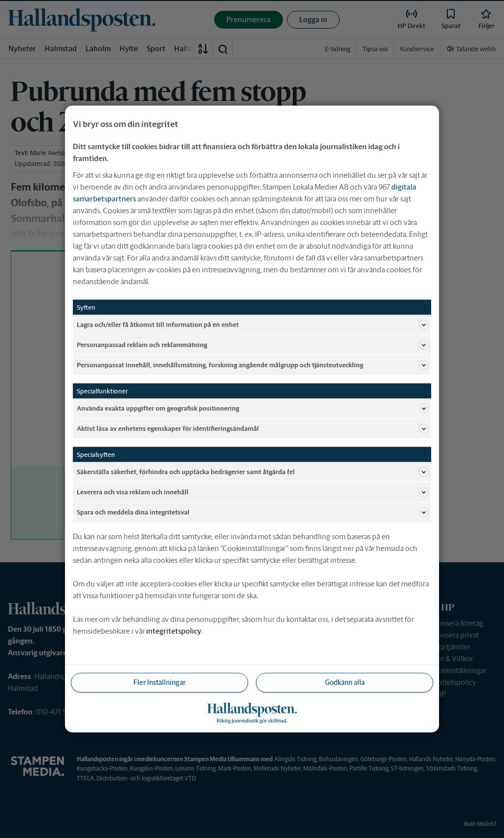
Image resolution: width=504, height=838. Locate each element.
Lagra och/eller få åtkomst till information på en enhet (253, 325)
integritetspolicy (174, 631)
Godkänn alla (345, 682)
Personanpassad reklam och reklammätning (253, 345)
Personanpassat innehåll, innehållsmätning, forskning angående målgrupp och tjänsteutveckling (253, 365)
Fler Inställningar (159, 682)
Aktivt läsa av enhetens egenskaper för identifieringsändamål (253, 429)
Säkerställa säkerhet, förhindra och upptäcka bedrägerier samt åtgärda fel (253, 472)
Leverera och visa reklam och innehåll (253, 492)
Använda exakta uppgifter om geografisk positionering (253, 409)
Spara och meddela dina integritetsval (253, 513)
